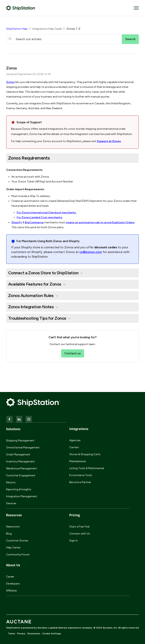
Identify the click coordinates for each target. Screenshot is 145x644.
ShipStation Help (17, 29)
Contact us (73, 353)
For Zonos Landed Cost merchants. (40, 217)
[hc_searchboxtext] (64, 39)
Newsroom (13, 527)
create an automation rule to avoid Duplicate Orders (100, 222)
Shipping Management (20, 441)
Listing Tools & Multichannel (87, 468)
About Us (13, 565)
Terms (12, 634)
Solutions (13, 429)
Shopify (17, 222)
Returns (11, 482)
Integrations (79, 429)
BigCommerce (34, 222)
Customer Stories (17, 541)
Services (11, 503)
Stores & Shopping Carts (85, 454)
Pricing (75, 515)
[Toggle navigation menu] (136, 8)
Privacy (21, 634)
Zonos (10, 82)
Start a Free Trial (79, 527)
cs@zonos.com (91, 252)
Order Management (18, 455)
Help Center (13, 548)
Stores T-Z (73, 29)
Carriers (74, 447)
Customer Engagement (21, 475)
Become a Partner (80, 482)
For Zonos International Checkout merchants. (46, 213)
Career (10, 577)
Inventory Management (20, 461)
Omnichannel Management (23, 448)
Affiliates (11, 591)
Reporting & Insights (19, 489)
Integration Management (22, 496)
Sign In (73, 541)
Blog (9, 534)
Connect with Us (80, 534)
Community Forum (18, 555)
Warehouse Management (21, 468)
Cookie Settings (52, 634)
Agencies (75, 440)
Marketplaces (78, 461)
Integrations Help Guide (47, 29)
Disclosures (34, 634)
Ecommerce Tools (81, 475)
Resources (14, 515)
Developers (13, 584)
